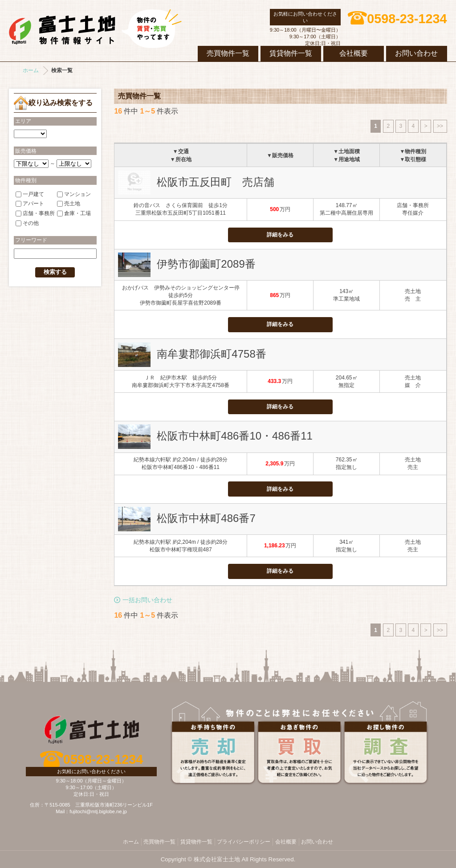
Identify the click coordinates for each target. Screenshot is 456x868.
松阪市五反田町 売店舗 (216, 182)
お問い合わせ (416, 53)
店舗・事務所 (35, 213)
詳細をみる (280, 235)
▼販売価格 (280, 155)
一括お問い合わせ (147, 600)
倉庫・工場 (74, 213)
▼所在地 (181, 159)
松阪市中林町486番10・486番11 (234, 436)
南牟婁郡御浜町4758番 (211, 354)
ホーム (31, 70)
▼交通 (181, 151)
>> (440, 126)
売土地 (69, 204)
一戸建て (30, 194)
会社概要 (354, 53)
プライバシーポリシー (244, 842)
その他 (27, 223)
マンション (74, 194)
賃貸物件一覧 (291, 53)
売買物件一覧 (228, 53)
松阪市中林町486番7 (206, 518)
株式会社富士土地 (95, 29)
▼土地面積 (346, 151)
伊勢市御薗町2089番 (206, 264)
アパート (30, 204)
